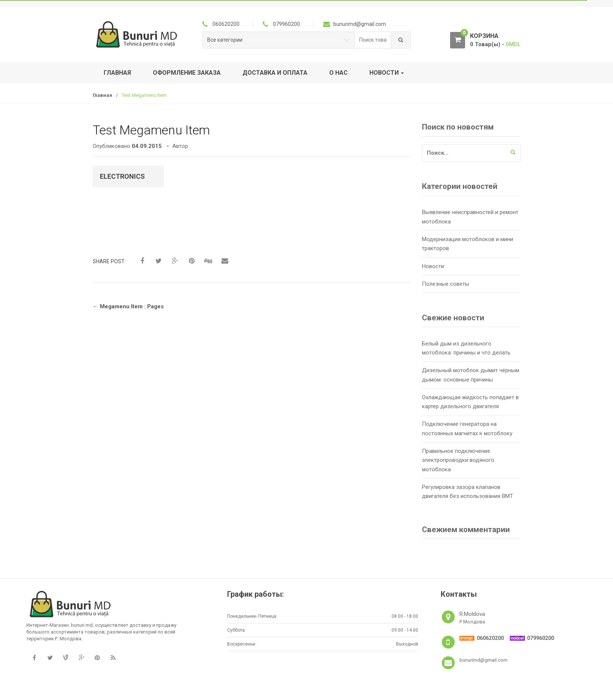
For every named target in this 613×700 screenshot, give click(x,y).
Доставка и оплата (275, 73)
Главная (117, 73)
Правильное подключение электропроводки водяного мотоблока (458, 460)
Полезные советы (446, 284)
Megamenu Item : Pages (128, 306)
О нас (338, 73)
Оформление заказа (187, 73)
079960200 (541, 638)
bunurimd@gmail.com (483, 660)
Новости (387, 73)
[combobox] (373, 40)
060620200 (490, 638)
